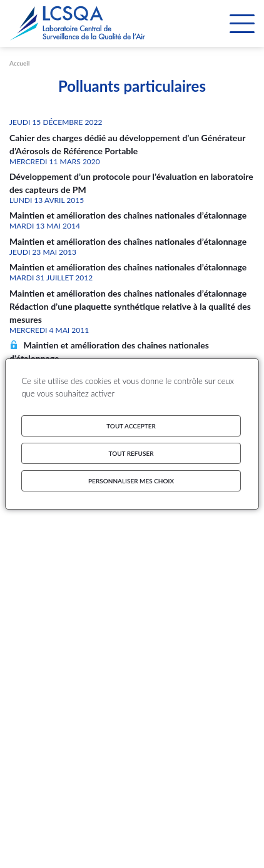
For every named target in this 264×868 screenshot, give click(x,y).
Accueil (19, 63)
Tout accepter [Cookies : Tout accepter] (131, 426)
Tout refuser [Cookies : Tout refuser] (131, 453)
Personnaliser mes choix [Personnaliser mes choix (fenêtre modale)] (131, 481)
